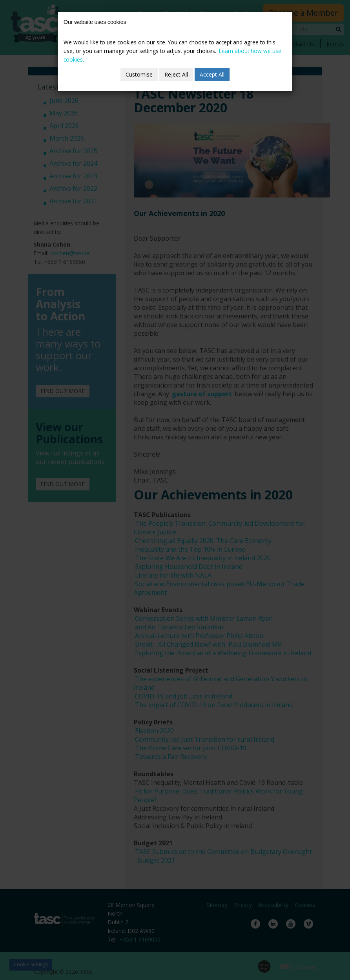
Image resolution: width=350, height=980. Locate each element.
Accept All (212, 74)
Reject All (176, 74)
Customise (139, 74)
